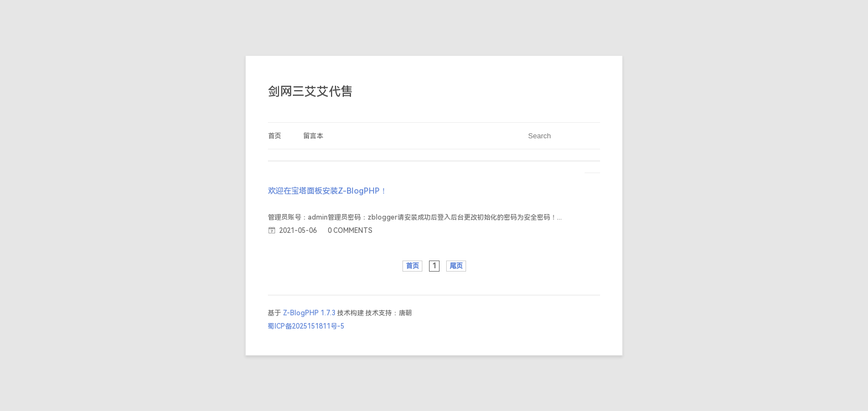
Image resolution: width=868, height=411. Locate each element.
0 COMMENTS (350, 231)
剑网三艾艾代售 (311, 92)
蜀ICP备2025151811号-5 (306, 326)
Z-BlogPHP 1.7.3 (309, 313)
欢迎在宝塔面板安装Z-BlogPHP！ (328, 191)
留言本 (313, 136)
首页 (275, 136)
